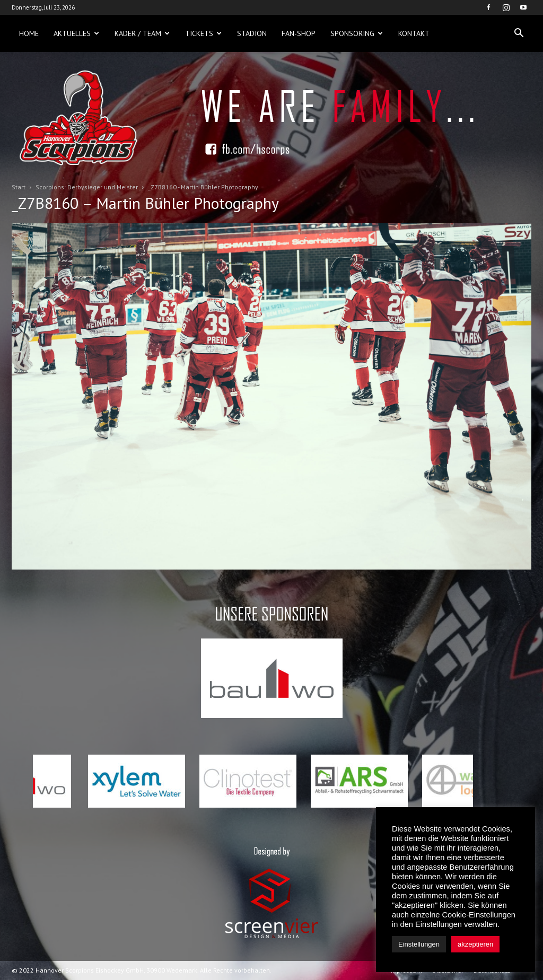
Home (29, 33)
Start (19, 187)
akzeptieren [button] (475, 944)
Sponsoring (357, 33)
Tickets (203, 33)
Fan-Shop (299, 33)
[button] (519, 33)
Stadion (252, 33)
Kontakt (414, 33)
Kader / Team (142, 33)
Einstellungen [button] (419, 944)
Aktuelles (76, 33)
